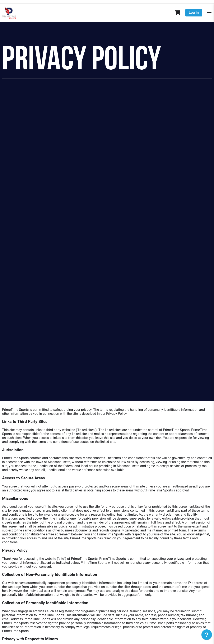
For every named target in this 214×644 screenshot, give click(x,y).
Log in (194, 13)
